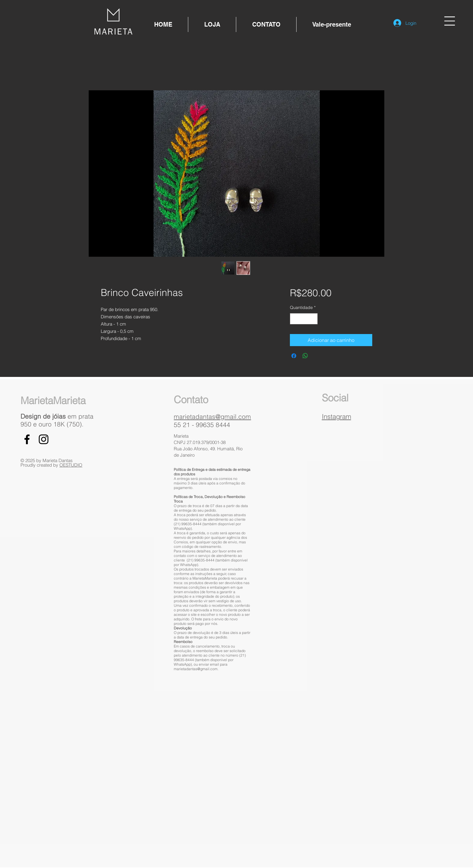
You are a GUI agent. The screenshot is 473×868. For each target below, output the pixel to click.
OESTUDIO (71, 465)
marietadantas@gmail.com (212, 416)
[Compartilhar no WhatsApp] (305, 356)
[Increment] (313, 319)
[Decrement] (295, 319)
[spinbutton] (304, 319)
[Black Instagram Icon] (44, 439)
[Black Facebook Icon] (27, 439)
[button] (450, 21)
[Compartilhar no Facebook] (294, 356)
